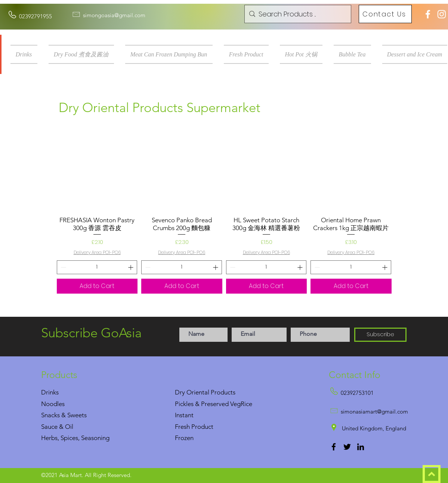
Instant (184, 415)
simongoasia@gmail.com (114, 15)
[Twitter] (347, 447)
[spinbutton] (97, 267)
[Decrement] (63, 267)
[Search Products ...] (297, 14)
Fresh (182, 427)
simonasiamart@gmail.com (374, 411)
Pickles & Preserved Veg (208, 404)
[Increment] (131, 267)
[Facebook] (334, 447)
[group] (224, 211)
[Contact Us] (385, 14)
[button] (27, 54)
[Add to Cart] (97, 286)
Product (202, 427)
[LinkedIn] (361, 447)
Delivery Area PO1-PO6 (97, 253)
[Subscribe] (380, 335)
